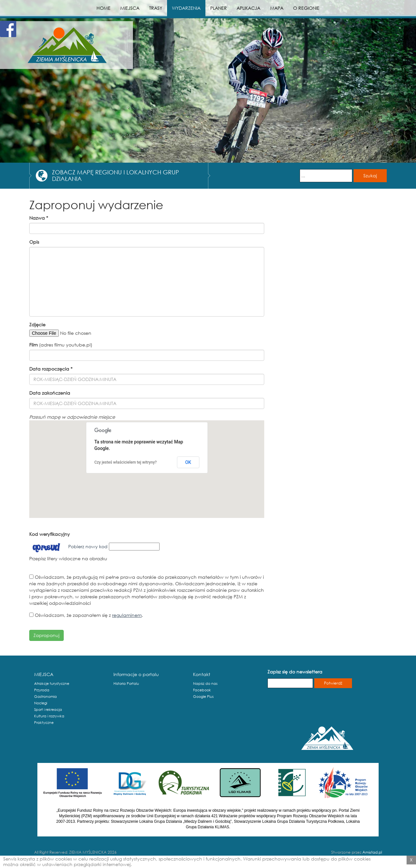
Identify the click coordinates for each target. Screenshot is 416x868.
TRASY (156, 8)
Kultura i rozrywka (49, 716)
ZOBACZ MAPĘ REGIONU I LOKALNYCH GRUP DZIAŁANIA (116, 175)
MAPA (277, 8)
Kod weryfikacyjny (50, 534)
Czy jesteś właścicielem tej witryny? (125, 462)
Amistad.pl (372, 852)
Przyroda (42, 690)
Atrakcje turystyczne (52, 684)
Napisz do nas (205, 684)
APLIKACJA (248, 8)
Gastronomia (45, 697)
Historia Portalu (126, 684)
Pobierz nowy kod (88, 546)
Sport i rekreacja (48, 710)
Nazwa (39, 218)
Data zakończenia (50, 393)
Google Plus (203, 697)
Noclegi (41, 703)
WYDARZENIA (186, 8)
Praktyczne (44, 723)
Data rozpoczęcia (51, 369)
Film (33, 345)
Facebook (202, 690)
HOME (104, 8)
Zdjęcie (37, 325)
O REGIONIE (306, 8)
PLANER (219, 8)
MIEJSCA (130, 8)
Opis (34, 242)
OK (188, 462)
